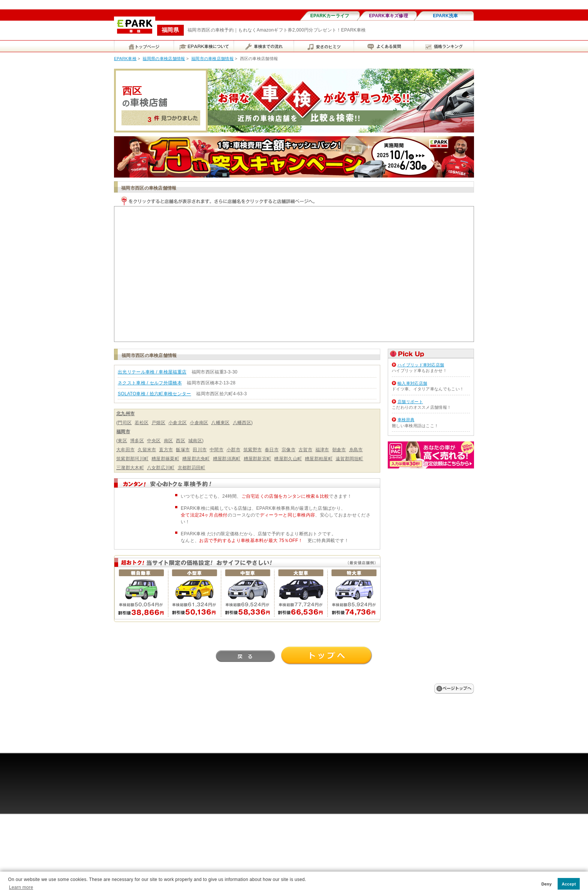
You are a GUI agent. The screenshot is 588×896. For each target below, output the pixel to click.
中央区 (154, 441)
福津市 (322, 450)
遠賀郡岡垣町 (349, 459)
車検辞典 (406, 420)
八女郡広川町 (161, 468)
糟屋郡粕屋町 (319, 459)
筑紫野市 (253, 450)
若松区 (142, 423)
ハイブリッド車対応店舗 (421, 365)
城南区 (195, 441)
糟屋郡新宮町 (258, 459)
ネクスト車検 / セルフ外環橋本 (150, 383)
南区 (169, 441)
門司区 (125, 423)
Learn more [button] (21, 887)
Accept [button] (569, 884)
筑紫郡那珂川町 (132, 459)
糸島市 (356, 450)
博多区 (137, 441)
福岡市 (123, 432)
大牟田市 (125, 450)
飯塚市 (183, 450)
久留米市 (147, 450)
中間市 (217, 450)
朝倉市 (339, 450)
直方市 (166, 450)
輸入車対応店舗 (412, 383)
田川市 (200, 450)
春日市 (272, 450)
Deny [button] (547, 884)
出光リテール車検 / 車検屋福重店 (152, 372)
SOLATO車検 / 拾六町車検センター (154, 394)
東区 (122, 441)
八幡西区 (242, 423)
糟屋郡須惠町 (227, 459)
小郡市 (233, 450)
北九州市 (125, 414)
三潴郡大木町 (130, 468)
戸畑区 (158, 423)
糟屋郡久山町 (288, 459)
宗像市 (289, 450)
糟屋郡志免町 (196, 459)
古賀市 (305, 450)
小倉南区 (199, 423)
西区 (181, 441)
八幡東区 (220, 423)
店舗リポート (410, 402)
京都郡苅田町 (192, 468)
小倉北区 (178, 423)
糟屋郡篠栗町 (165, 459)
